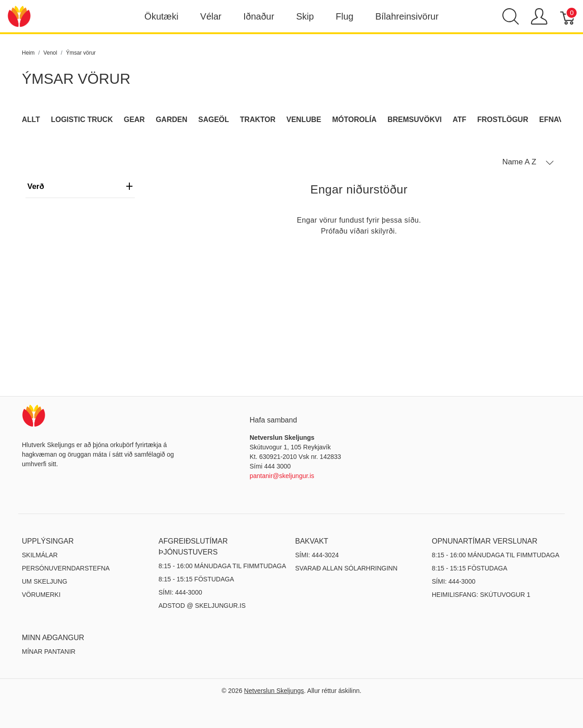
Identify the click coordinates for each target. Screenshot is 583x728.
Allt (31, 120)
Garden (171, 120)
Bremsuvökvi (415, 120)
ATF (460, 120)
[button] (528, 162)
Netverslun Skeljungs (274, 691)
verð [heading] (80, 186)
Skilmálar (40, 555)
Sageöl (214, 120)
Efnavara (559, 120)
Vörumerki (41, 595)
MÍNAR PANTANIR (49, 652)
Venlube (304, 120)
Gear (134, 120)
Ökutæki (161, 16)
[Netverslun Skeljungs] (19, 16)
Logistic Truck (82, 120)
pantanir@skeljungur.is (282, 476)
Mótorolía (354, 120)
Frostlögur (503, 120)
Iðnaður (259, 16)
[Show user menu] (539, 16)
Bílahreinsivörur (407, 16)
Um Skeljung (45, 581)
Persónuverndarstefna (66, 568)
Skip (305, 16)
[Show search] (511, 16)
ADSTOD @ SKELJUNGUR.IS (202, 606)
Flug (345, 16)
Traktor (258, 120)
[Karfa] (568, 16)
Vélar (211, 16)
